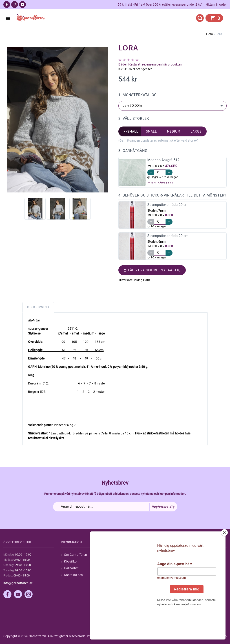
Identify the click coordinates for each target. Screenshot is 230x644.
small (151, 131)
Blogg (126, 561)
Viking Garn (142, 280)
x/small (131, 131)
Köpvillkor (71, 561)
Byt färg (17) (160, 182)
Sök (124, 555)
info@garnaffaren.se (18, 583)
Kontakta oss (73, 575)
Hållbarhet (71, 568)
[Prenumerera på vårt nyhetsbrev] (115, 507)
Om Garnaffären (75, 555)
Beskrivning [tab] (38, 307)
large (196, 131)
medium (174, 131)
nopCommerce (114, 636)
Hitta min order (216, 5)
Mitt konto (186, 555)
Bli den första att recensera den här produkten (150, 64)
